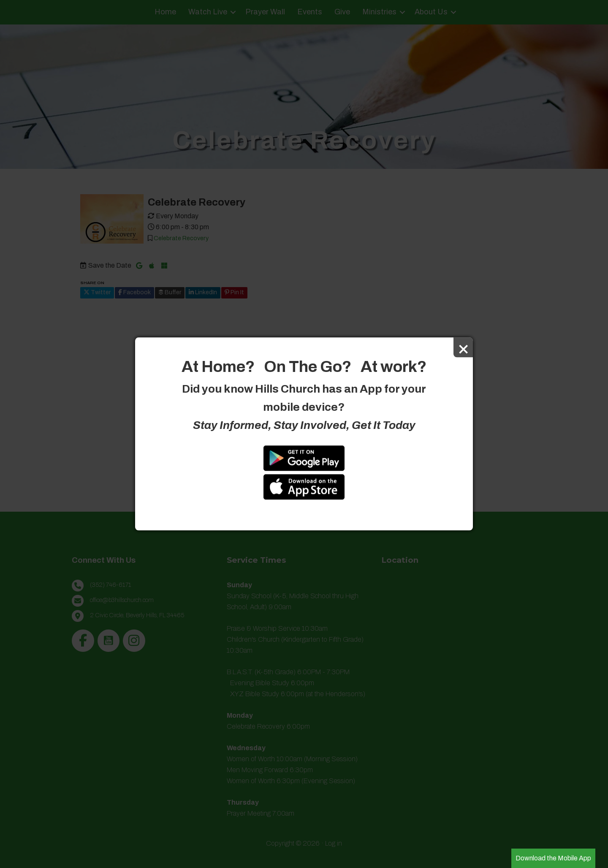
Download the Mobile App (553, 858)
